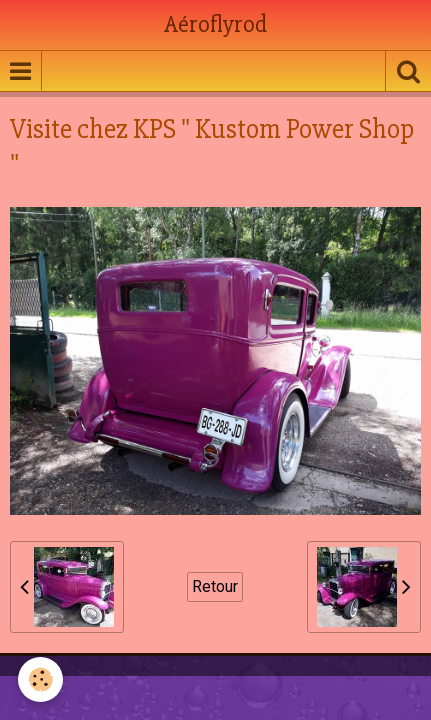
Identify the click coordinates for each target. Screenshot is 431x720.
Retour (215, 586)
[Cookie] (40, 679)
